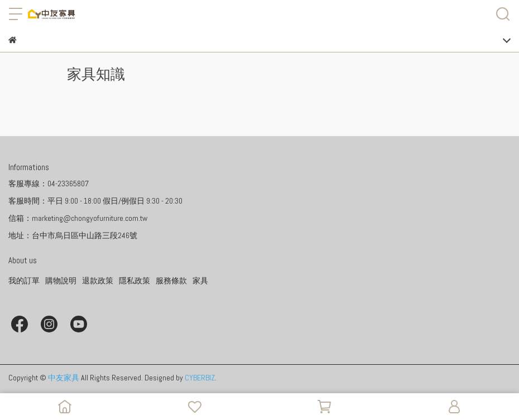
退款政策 (98, 281)
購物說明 (61, 281)
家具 (200, 281)
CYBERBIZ (200, 378)
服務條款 (171, 281)
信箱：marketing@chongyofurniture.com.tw (78, 218)
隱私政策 (134, 281)
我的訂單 (24, 281)
